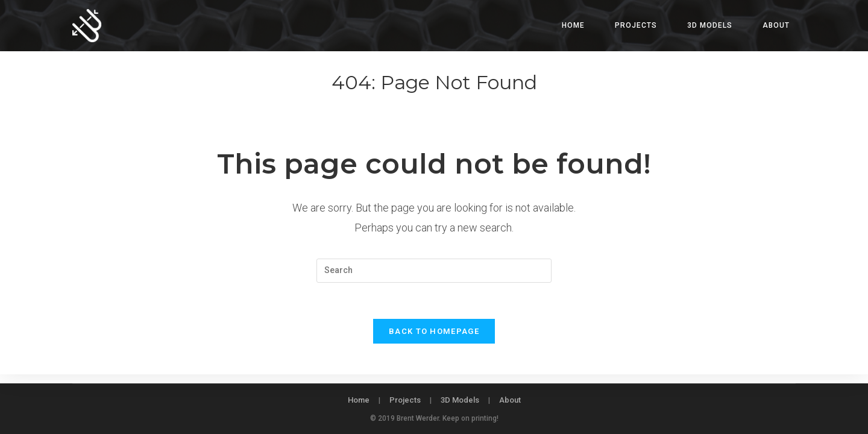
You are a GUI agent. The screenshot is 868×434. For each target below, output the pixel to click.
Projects (405, 400)
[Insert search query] (434, 271)
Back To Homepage (434, 332)
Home (359, 400)
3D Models (460, 400)
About (510, 400)
